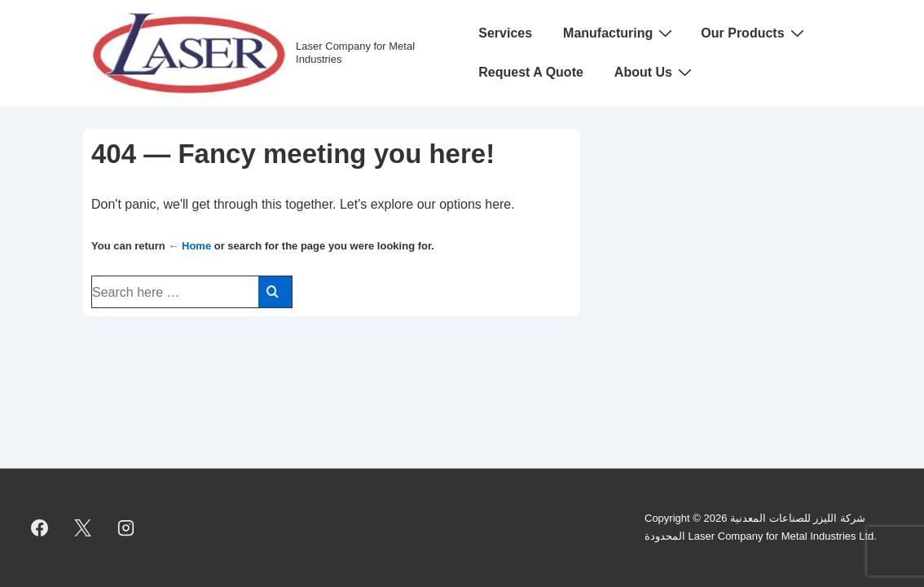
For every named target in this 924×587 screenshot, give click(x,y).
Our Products (754, 33)
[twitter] (83, 527)
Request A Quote (531, 72)
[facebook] (40, 527)
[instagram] (126, 527)
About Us (655, 72)
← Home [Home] (189, 246)
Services (505, 33)
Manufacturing (620, 33)
